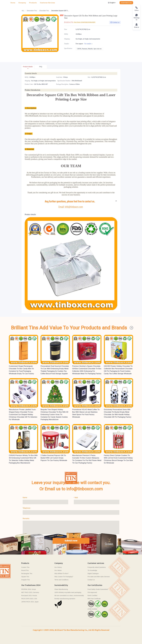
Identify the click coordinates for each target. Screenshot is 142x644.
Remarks (26, 519)
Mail (76, 498)
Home (13, 3)
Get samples (89, 44)
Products (33, 3)
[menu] (33, 3)
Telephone (26, 508)
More (42, 3)
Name (25, 498)
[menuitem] (13, 3)
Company (22, 3)
